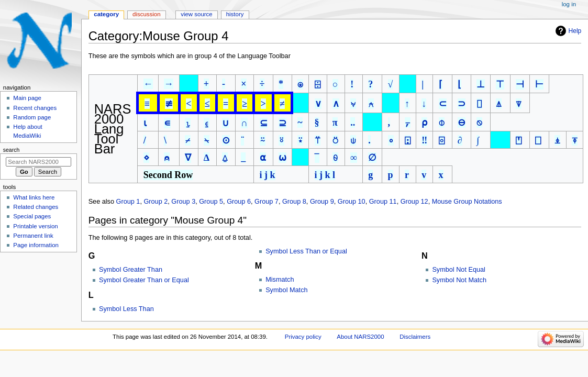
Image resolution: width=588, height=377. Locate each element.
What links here (34, 197)
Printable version (35, 226)
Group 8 (294, 202)
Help (575, 31)
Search (12, 150)
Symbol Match (286, 290)
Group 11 (383, 202)
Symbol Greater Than (131, 270)
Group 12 (414, 202)
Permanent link (33, 236)
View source (196, 14)
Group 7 (267, 202)
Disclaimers (415, 337)
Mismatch (280, 280)
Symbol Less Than (126, 309)
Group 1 (128, 202)
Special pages (32, 216)
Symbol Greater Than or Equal (144, 280)
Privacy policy (303, 337)
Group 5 (211, 202)
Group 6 (239, 202)
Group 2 (156, 202)
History (235, 14)
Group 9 (322, 202)
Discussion (146, 14)
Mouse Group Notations (467, 202)
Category (106, 14)
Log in (569, 4)
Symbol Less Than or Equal (306, 251)
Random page (32, 117)
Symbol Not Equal (459, 270)
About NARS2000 (360, 337)
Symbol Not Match (459, 280)
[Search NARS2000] (38, 162)
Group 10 (352, 202)
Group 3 (183, 202)
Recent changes (35, 108)
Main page (27, 98)
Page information (36, 245)
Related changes (36, 207)
